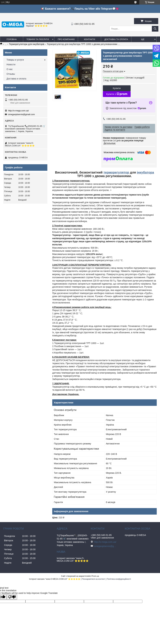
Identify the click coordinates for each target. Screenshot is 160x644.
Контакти (89, 39)
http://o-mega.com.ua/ (18, 111)
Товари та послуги (38, 39)
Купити (117, 88)
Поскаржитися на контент (94, 579)
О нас (10, 69)
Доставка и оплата (16, 79)
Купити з (117, 94)
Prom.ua (95, 576)
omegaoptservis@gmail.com (21, 114)
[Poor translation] (12, 597)
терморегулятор (116, 172)
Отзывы (11, 74)
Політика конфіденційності (119, 579)
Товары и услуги (15, 60)
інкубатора (145, 172)
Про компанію (66, 39)
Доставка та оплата (116, 39)
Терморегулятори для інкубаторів (27, 44)
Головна (12, 39)
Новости (11, 64)
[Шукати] (155, 29)
